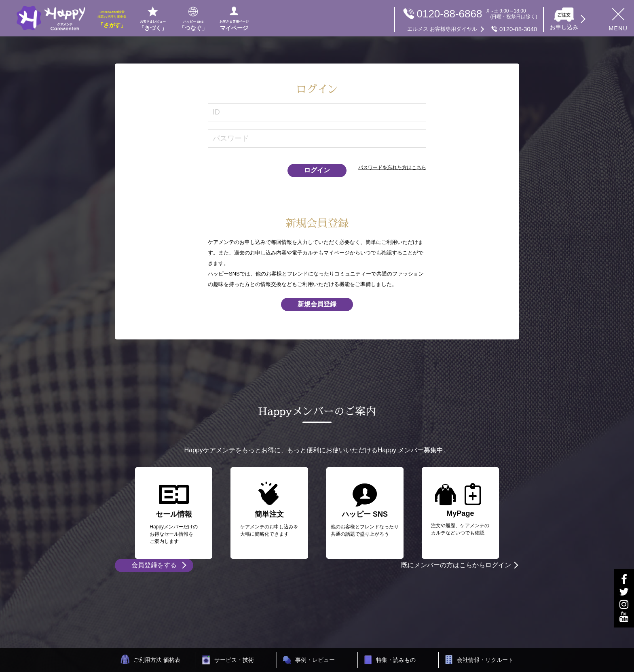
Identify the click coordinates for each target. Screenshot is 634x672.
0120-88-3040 (472, 29)
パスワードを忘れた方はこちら (392, 167)
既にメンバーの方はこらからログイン (456, 565)
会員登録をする (154, 565)
